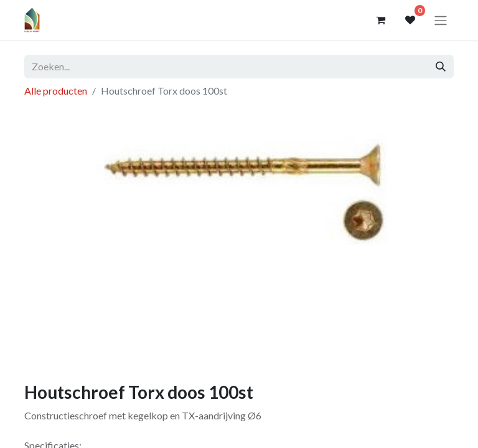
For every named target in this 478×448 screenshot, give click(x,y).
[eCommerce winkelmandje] (380, 20)
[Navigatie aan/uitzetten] (441, 20)
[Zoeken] (441, 67)
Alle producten (56, 91)
